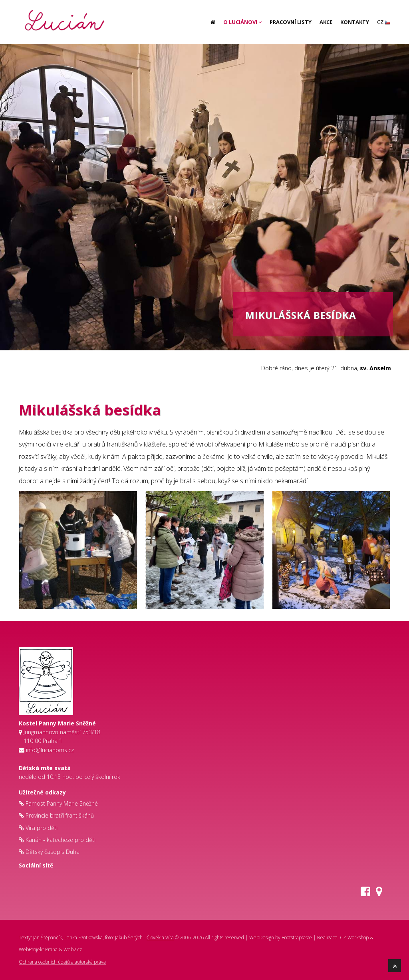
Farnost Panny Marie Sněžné (62, 803)
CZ (384, 22)
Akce (326, 22)
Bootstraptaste (297, 938)
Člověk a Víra (160, 938)
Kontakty (355, 22)
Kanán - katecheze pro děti (61, 840)
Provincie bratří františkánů (60, 815)
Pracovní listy (291, 22)
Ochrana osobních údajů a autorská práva (62, 962)
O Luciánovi (242, 22)
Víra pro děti (42, 828)
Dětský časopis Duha (53, 852)
